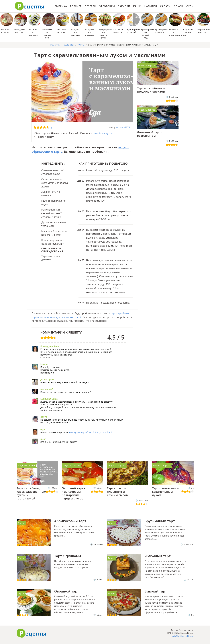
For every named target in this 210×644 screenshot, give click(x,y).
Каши (137, 6)
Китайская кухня (103, 133)
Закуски (124, 6)
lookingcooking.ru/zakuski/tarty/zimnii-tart (90, 432)
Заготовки (107, 6)
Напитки (151, 6)
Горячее (76, 6)
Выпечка (61, 6)
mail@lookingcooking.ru (183, 636)
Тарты (21, 523)
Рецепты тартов (147, 65)
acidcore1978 (123, 127)
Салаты (165, 6)
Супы (190, 6)
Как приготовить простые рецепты (29, 6)
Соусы (179, 6)
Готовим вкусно (31, 633)
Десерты (90, 6)
